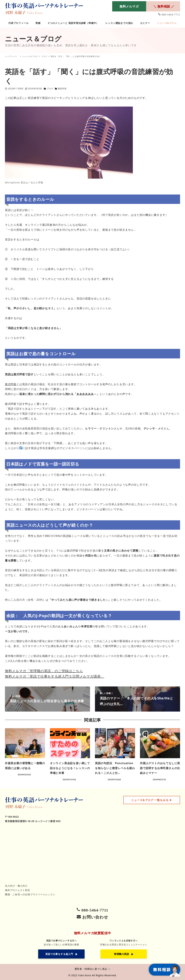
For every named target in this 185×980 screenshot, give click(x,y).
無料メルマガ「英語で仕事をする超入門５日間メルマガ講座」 (55, 676)
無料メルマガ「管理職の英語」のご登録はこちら (44, 671)
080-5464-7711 (171, 15)
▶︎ (152, 800)
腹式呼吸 (11, 384)
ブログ (50, 89)
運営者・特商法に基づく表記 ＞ (93, 969)
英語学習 (62, 89)
